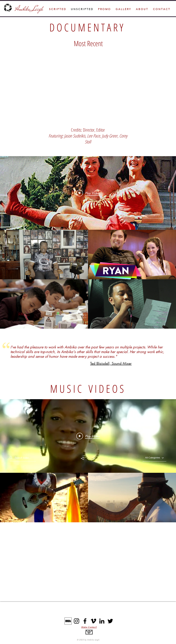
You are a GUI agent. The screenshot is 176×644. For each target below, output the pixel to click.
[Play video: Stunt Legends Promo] (88, 193)
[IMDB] (68, 621)
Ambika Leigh (30, 9)
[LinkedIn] (102, 621)
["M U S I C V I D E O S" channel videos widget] (88, 461)
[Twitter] (110, 621)
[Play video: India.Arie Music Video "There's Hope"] (88, 436)
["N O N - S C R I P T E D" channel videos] (88, 279)
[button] (161, 9)
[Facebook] (85, 621)
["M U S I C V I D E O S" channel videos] (88, 498)
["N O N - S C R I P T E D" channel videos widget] (88, 242)
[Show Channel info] (92, 458)
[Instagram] (77, 621)
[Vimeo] (93, 621)
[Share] (88, 215)
